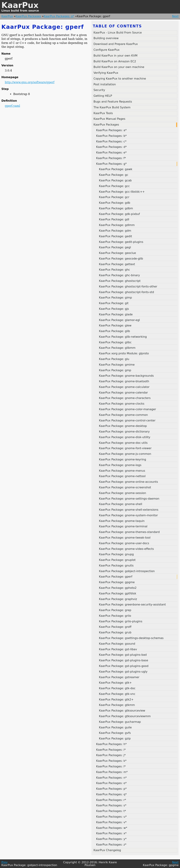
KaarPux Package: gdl (114, 219)
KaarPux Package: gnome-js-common (125, 454)
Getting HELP (103, 96)
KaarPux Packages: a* (111, 130)
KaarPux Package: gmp (115, 370)
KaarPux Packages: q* (111, 794)
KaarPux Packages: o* (111, 783)
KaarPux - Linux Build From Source (118, 33)
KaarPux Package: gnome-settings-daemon (129, 499)
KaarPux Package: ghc (114, 270)
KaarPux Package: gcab (115, 180)
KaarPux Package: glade (116, 314)
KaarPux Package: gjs (114, 309)
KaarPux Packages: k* (111, 761)
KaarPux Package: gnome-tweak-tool (125, 538)
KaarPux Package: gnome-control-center (127, 420)
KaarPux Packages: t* (111, 811)
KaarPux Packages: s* (111, 805)
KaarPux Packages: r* (111, 800)
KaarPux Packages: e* (111, 153)
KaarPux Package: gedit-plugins (121, 242)
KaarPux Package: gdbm (116, 208)
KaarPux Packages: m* (112, 772)
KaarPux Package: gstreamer (119, 677)
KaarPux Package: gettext (117, 264)
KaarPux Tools (103, 113)
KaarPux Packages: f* (111, 158)
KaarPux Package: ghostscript (120, 281)
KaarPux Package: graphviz (118, 599)
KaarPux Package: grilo (115, 616)
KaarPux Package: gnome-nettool (122, 476)
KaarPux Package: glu (114, 359)
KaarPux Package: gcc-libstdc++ (122, 192)
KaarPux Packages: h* (111, 744)
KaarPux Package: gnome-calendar (123, 393)
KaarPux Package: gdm (115, 231)
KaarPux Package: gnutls (116, 566)
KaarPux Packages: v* (111, 822)
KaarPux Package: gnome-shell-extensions (129, 510)
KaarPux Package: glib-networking (123, 337)
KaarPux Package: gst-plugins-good (124, 666)
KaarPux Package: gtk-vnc (117, 694)
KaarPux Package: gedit (115, 236)
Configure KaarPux (107, 50)
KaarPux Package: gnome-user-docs (124, 543)
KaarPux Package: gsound (117, 644)
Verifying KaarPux (106, 73)
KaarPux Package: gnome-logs (120, 465)
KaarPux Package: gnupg (116, 554)
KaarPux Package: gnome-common (123, 415)
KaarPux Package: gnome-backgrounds (126, 376)
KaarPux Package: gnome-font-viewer (125, 448)
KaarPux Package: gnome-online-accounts (128, 482)
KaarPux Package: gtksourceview (122, 711)
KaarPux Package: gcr (114, 197)
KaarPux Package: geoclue (117, 253)
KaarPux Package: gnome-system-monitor (128, 515)
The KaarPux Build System (112, 107)
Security (99, 90)
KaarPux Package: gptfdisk (118, 593)
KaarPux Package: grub (115, 632)
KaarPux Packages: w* (112, 828)
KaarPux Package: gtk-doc (117, 688)
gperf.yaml (12, 106)
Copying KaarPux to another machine (120, 79)
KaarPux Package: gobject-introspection (127, 571)
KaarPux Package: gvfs (115, 733)
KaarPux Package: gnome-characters (125, 398)
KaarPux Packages (28, 16)
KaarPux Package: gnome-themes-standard (129, 532)
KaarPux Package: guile (115, 727)
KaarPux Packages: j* (111, 755)
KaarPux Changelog (107, 850)
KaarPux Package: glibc (115, 342)
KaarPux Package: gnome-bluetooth (124, 381)
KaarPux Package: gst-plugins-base (124, 660)
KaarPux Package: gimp (115, 298)
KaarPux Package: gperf (116, 577)
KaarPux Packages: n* (111, 778)
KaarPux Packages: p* (111, 789)
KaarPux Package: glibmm (117, 348)
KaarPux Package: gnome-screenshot (125, 487)
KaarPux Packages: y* (111, 839)
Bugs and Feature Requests (113, 102)
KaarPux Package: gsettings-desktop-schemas (131, 638)
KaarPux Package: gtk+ (115, 683)
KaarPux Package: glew (115, 325)
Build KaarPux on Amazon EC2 (115, 61)
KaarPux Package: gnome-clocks (122, 404)
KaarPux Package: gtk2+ (116, 700)
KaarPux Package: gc (114, 175)
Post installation (105, 84)
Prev (4, 862)
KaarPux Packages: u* (111, 817)
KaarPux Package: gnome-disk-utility (125, 437)
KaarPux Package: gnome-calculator (124, 387)
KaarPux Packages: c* (111, 141)
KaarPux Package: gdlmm (117, 225)
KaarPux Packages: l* (111, 766)
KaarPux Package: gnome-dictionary (124, 432)
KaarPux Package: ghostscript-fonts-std (126, 292)
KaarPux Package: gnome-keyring (123, 459)
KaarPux (20, 5)
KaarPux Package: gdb (115, 203)
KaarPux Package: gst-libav (118, 649)
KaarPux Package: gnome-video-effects (126, 549)
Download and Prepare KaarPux (116, 44)
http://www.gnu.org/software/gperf (30, 82)
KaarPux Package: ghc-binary (119, 275)
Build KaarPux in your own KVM (115, 56)
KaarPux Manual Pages (109, 119)
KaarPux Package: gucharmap (120, 722)
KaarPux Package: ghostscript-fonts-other (128, 286)
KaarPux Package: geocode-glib (121, 259)
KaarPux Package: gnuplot (117, 560)
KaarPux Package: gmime (117, 365)
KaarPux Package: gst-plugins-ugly (123, 672)
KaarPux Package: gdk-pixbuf (119, 214)
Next (175, 16)
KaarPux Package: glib (114, 331)
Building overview (106, 38)
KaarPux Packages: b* (111, 136)
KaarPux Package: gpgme (117, 582)
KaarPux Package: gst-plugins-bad (123, 655)
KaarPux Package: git (114, 303)
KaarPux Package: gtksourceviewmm (125, 716)
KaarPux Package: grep (115, 610)
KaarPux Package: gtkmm (117, 705)
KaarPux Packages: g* (59, 16)
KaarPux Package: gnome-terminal (123, 526)
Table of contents (117, 26)
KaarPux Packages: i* (111, 750)
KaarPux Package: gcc (114, 186)
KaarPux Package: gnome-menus (122, 471)
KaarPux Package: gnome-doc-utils (123, 443)
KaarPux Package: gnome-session (123, 493)
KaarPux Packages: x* (111, 833)
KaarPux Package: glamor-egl (119, 320)
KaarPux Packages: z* (111, 845)
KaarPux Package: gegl (115, 247)
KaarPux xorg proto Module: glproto (124, 353)
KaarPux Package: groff (115, 627)
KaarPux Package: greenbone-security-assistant (132, 605)
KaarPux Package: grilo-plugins (121, 621)
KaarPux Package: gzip (115, 738)
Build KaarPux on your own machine (119, 67)
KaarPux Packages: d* (111, 147)
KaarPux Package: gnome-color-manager (128, 409)
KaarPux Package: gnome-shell (121, 504)
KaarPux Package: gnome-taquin (122, 521)
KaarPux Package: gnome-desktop (123, 426)
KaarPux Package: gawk (116, 169)
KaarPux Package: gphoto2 (118, 588)
